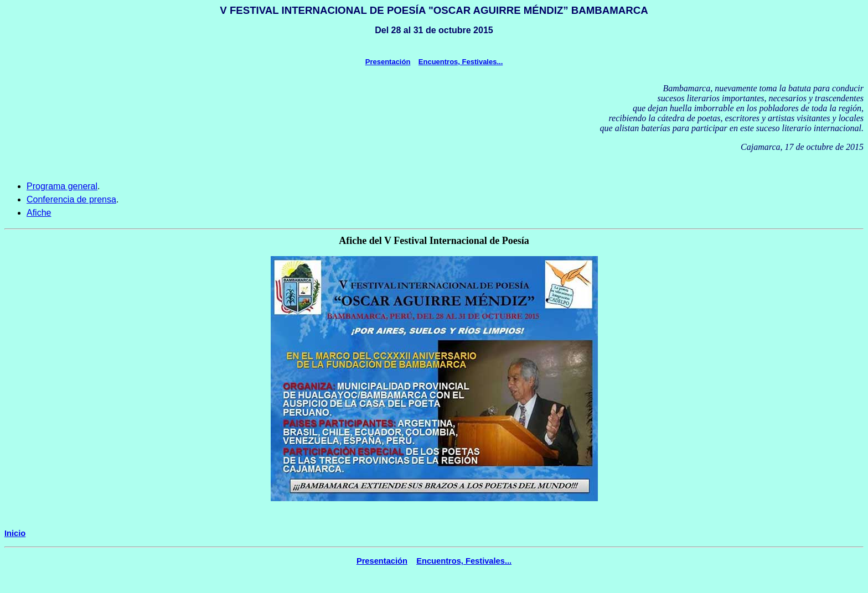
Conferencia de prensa (71, 199)
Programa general (62, 186)
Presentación (388, 62)
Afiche (39, 213)
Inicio (15, 533)
